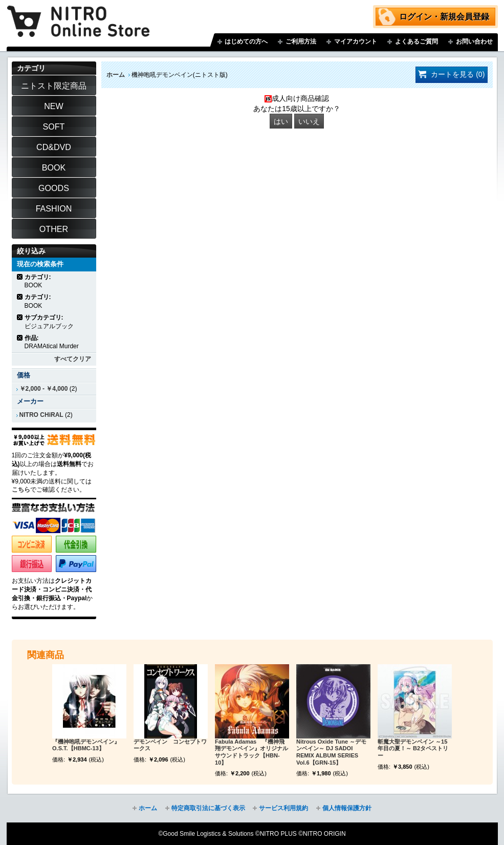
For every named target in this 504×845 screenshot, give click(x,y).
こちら (21, 490)
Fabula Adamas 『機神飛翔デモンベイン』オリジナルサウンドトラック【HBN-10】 (251, 752)
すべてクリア (73, 359)
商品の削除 (20, 277)
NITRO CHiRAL (41, 415)
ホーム (116, 75)
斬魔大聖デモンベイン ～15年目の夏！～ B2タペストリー (413, 749)
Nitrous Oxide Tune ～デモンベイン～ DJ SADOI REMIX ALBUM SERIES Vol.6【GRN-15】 (331, 752)
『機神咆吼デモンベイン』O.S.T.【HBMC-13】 (86, 745)
